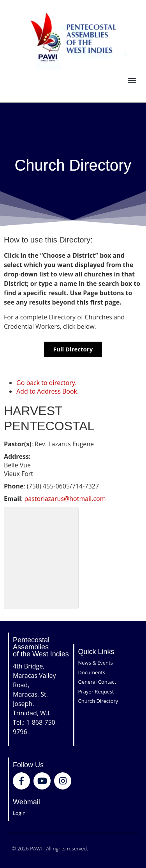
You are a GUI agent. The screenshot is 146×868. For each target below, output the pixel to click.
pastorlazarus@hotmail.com (65, 499)
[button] (132, 80)
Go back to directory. (47, 383)
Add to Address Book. (47, 391)
